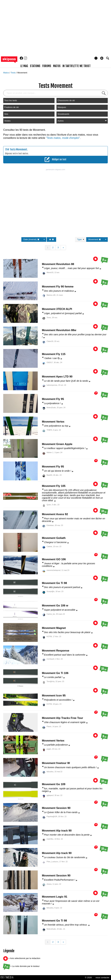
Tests (13, 73)
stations (35, 66)
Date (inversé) (31, 239)
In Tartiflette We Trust (77, 66)
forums (47, 66)
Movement (22, 73)
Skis (6, 114)
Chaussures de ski (66, 100)
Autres (82, 121)
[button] (102, 58)
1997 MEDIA (8, 977)
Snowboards (63, 114)
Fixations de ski (11, 107)
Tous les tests (11, 100)
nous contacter (103, 977)
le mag (24, 66)
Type (81, 239)
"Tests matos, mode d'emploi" (63, 138)
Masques (62, 107)
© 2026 (88, 977)
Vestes (7, 121)
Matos (6, 73)
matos (57, 66)
